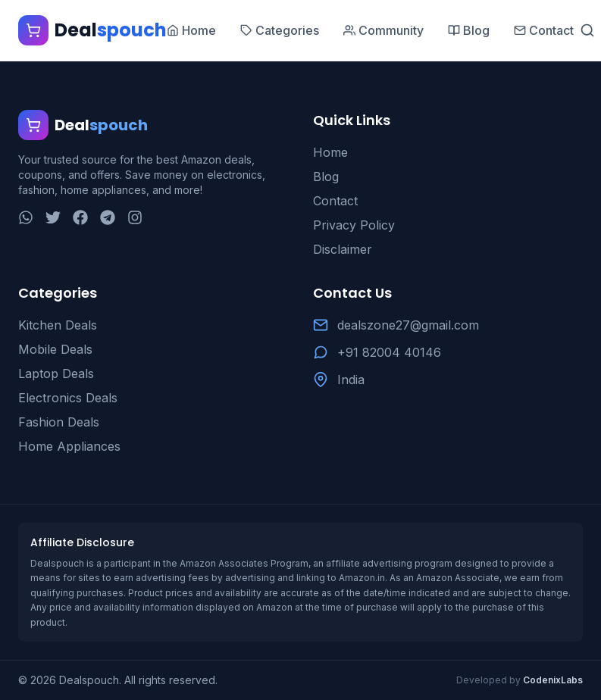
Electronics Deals (68, 398)
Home (330, 152)
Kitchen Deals (58, 325)
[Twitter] (53, 217)
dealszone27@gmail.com (408, 325)
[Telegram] (108, 217)
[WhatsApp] (26, 217)
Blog (326, 177)
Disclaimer (343, 249)
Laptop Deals (56, 373)
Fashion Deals (59, 422)
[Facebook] (80, 217)
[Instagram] (135, 217)
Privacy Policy (354, 225)
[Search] (587, 30)
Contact (335, 201)
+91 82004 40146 (389, 352)
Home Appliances (69, 446)
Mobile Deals (55, 349)
